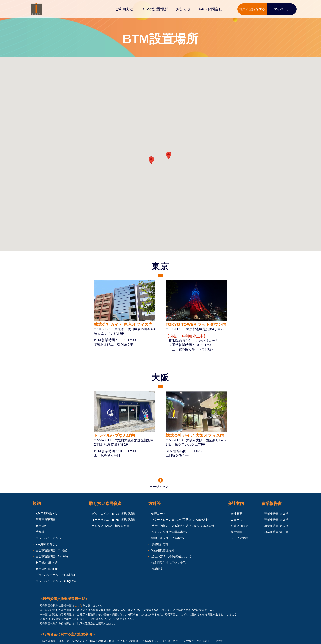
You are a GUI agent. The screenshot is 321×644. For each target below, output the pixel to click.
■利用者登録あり (46, 514)
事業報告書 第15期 (276, 514)
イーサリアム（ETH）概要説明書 (113, 520)
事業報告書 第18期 (276, 532)
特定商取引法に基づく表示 (168, 563)
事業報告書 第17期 (276, 526)
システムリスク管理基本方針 (170, 532)
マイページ (282, 9)
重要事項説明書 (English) (52, 556)
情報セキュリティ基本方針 (168, 538)
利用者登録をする (252, 9)
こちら (78, 605)
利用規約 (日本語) (47, 563)
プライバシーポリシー (50, 538)
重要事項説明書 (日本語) (51, 550)
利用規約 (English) (47, 569)
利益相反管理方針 (163, 550)
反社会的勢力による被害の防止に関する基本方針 (183, 526)
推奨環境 (157, 569)
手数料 (40, 532)
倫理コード (158, 514)
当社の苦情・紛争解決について (171, 556)
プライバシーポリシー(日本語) (55, 575)
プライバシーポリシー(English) (56, 581)
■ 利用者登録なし (47, 544)
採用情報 (236, 532)
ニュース (236, 520)
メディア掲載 (239, 538)
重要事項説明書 (46, 520)
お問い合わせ (239, 526)
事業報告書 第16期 (276, 520)
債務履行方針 (160, 544)
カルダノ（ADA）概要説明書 (111, 526)
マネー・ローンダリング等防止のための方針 (180, 520)
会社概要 (236, 514)
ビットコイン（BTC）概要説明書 (113, 514)
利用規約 (41, 526)
